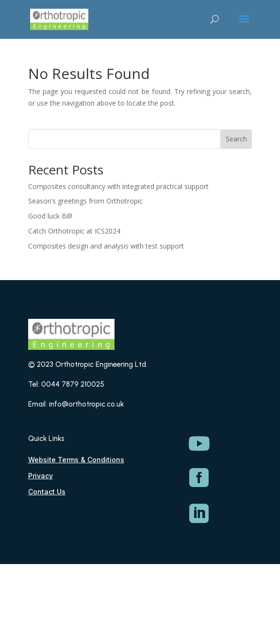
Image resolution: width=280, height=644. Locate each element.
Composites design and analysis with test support (106, 246)
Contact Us (47, 492)
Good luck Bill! (50, 216)
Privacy (41, 476)
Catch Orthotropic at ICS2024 (74, 231)
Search (236, 139)
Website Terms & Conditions (76, 460)
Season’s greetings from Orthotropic (85, 201)
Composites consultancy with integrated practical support (118, 186)
